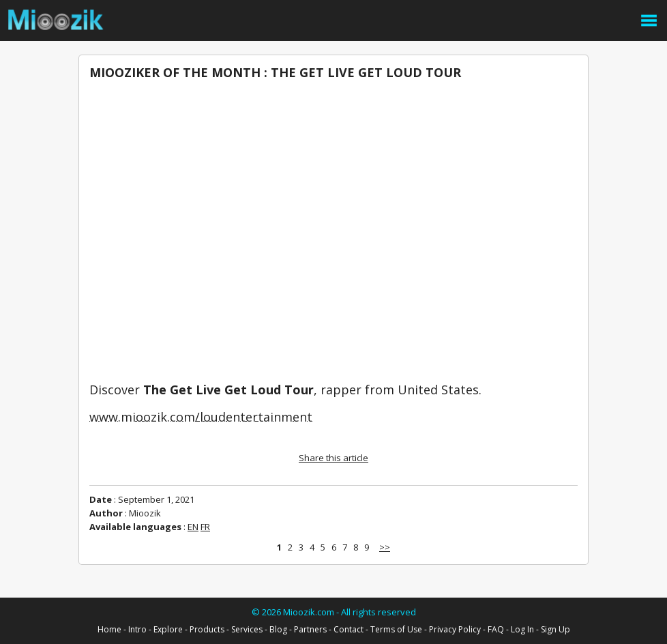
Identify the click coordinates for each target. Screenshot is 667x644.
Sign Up (555, 629)
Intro (137, 629)
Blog (278, 629)
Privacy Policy (455, 629)
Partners (310, 629)
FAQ (496, 629)
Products (207, 629)
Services (247, 629)
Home (109, 629)
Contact (349, 629)
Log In (522, 629)
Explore (168, 629)
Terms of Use (396, 629)
